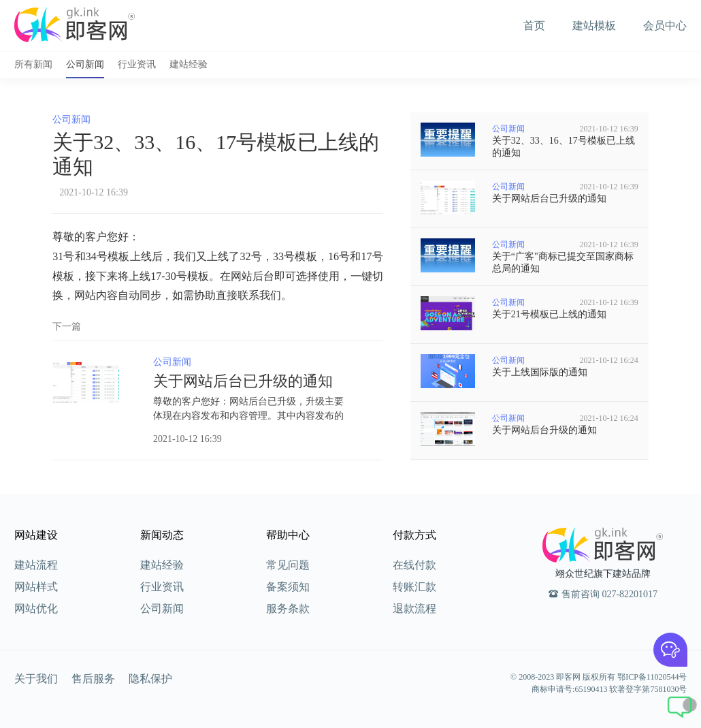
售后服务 (93, 679)
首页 (534, 26)
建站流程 (36, 565)
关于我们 (36, 679)
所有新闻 (33, 64)
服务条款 (288, 608)
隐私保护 (150, 679)
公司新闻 (85, 64)
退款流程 (414, 608)
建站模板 (594, 26)
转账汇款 (414, 587)
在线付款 (414, 565)
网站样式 (36, 587)
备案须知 (288, 587)
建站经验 (189, 64)
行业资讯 (137, 64)
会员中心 (665, 26)
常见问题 (288, 565)
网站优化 (36, 608)
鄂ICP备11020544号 (652, 677)
